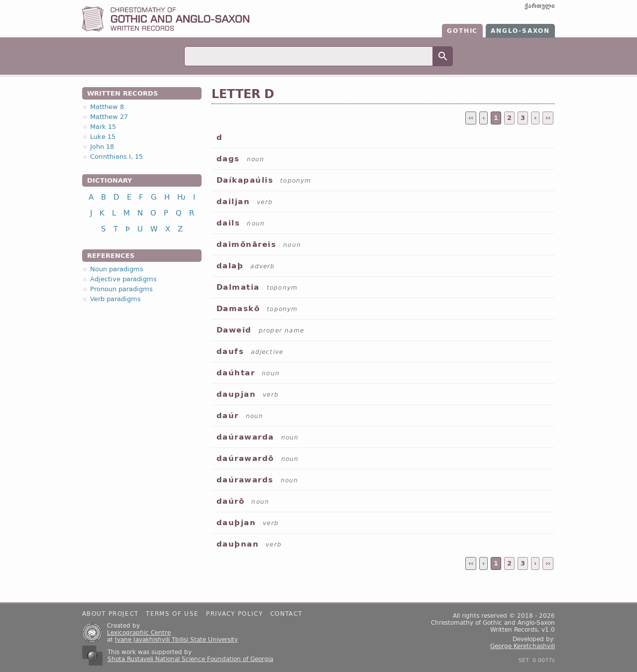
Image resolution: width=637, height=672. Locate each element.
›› (548, 118)
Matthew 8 (107, 107)
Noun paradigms (117, 269)
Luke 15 (103, 137)
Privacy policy (234, 614)
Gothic (462, 31)
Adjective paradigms (123, 279)
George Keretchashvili (523, 646)
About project (110, 614)
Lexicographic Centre (139, 633)
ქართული (540, 6)
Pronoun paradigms (121, 289)
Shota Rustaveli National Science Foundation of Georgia (190, 659)
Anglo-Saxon (520, 31)
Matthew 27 (109, 117)
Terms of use (172, 614)
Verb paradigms (115, 299)
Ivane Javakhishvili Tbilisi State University (176, 640)
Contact (286, 614)
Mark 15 (103, 127)
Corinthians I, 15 (116, 157)
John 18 (102, 147)
